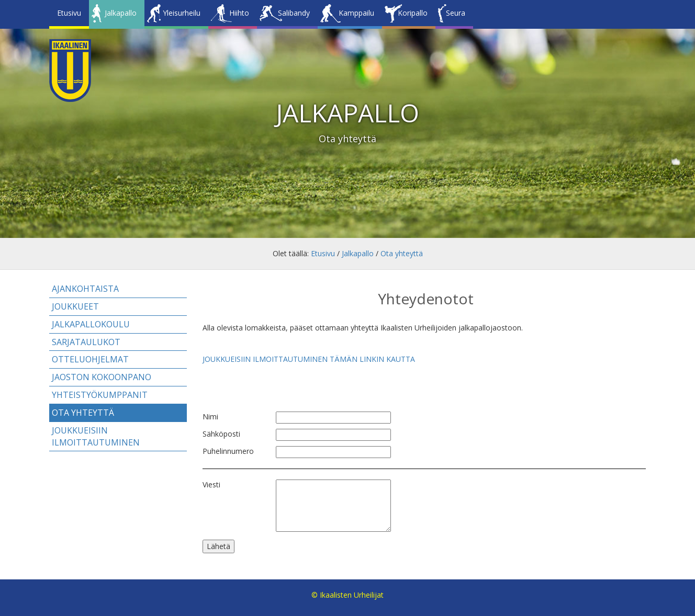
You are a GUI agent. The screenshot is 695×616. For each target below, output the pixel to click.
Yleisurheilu (182, 13)
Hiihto (239, 13)
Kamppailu (356, 13)
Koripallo (413, 13)
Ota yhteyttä (402, 253)
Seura (456, 13)
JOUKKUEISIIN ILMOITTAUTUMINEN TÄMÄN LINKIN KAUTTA (309, 359)
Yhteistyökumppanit (100, 395)
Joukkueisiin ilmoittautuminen (96, 436)
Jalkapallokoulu (91, 324)
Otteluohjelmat (90, 359)
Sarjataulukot (86, 342)
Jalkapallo (121, 13)
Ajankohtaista (85, 289)
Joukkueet (75, 306)
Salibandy (294, 13)
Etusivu (69, 13)
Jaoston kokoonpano (102, 377)
